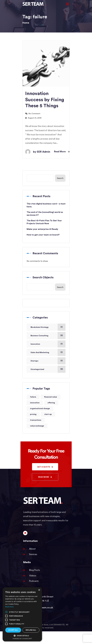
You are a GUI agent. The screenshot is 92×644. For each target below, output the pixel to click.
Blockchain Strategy (40, 327)
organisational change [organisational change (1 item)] (40, 409)
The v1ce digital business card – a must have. (46, 205)
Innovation (35, 344)
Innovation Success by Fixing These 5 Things (45, 100)
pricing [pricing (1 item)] (33, 414)
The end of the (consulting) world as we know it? (45, 214)
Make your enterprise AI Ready (42, 229)
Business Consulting (39, 336)
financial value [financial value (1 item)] (51, 397)
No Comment (34, 114)
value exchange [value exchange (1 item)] (37, 426)
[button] (67, 4)
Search (60, 178)
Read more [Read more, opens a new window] (9, 607)
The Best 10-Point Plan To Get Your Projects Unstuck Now (44, 222)
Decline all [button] (31, 630)
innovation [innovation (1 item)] (35, 403)
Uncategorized (37, 369)
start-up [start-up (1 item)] (48, 414)
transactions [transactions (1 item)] (36, 420)
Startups (34, 361)
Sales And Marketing (40, 353)
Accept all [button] (13, 630)
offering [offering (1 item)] (51, 403)
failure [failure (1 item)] (33, 397)
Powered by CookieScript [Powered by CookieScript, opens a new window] (22, 639)
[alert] (22, 614)
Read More (60, 152)
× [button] (39, 590)
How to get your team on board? (43, 235)
